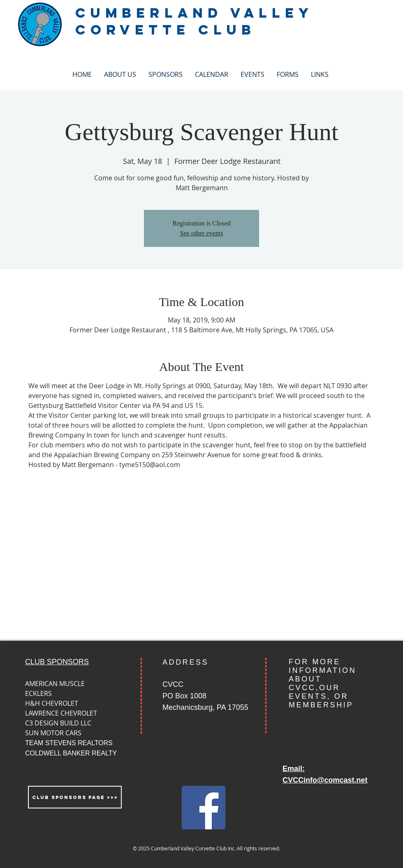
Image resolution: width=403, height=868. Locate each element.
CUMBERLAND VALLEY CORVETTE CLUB (194, 21)
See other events (202, 233)
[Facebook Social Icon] (204, 808)
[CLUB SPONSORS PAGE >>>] (75, 797)
